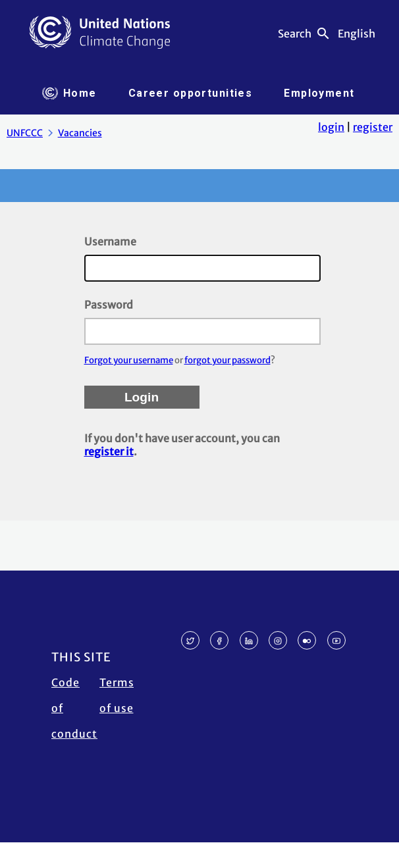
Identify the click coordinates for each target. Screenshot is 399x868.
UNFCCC (25, 133)
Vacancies (80, 133)
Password (109, 305)
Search (295, 34)
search (323, 34)
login (331, 127)
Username (110, 242)
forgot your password (227, 360)
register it (109, 451)
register (373, 127)
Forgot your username (129, 360)
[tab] (69, 93)
